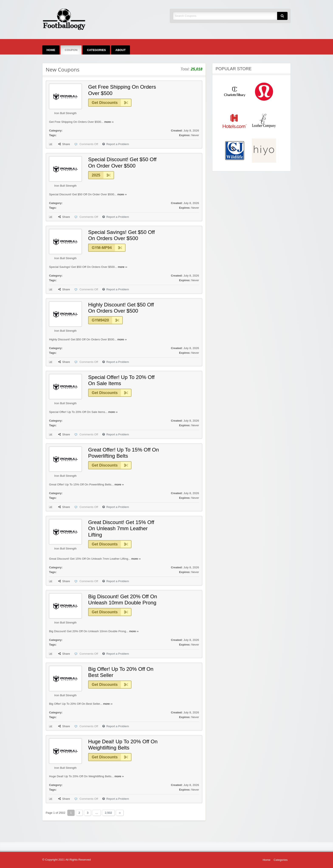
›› (120, 813)
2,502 (109, 813)
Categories (96, 50)
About (120, 50)
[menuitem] (51, 50)
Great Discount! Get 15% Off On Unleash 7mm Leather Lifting (121, 528)
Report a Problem (116, 144)
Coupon (71, 50)
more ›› (109, 122)
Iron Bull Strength (65, 113)
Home (51, 50)
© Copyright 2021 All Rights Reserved (66, 860)
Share (64, 144)
